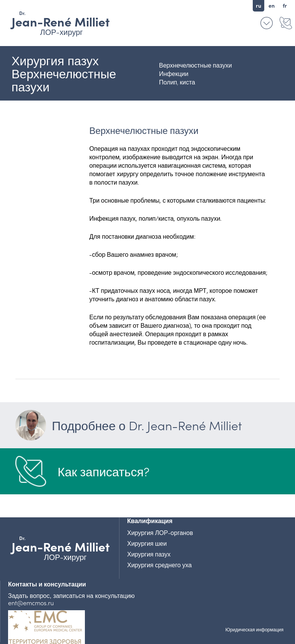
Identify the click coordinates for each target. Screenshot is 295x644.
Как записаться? (104, 471)
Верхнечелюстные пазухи (196, 65)
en (272, 5)
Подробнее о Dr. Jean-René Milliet (129, 425)
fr (285, 5)
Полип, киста (177, 82)
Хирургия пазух (149, 554)
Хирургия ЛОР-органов (160, 532)
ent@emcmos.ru (31, 603)
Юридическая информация (254, 629)
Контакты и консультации (285, 23)
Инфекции (174, 73)
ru (259, 5)
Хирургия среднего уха (159, 565)
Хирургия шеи (147, 543)
